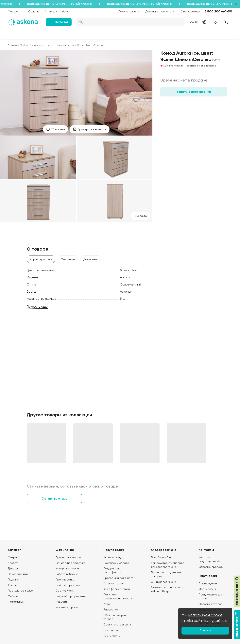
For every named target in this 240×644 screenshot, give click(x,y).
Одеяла (13, 585)
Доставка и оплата (116, 563)
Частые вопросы (67, 607)
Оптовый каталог (210, 604)
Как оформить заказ (117, 589)
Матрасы (14, 557)
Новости (61, 602)
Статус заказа (190, 11)
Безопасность (113, 630)
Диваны (13, 568)
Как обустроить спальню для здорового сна (168, 565)
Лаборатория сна (68, 585)
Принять (205, 630)
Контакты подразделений (209, 559)
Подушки (14, 579)
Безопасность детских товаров (166, 574)
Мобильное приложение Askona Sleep (167, 589)
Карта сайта (112, 636)
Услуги (66, 11)
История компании (68, 568)
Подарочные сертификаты (112, 570)
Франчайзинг (207, 589)
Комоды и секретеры (44, 45)
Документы (91, 259)
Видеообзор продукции (71, 596)
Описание (68, 259)
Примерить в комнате (90, 129)
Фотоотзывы (16, 602)
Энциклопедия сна (164, 582)
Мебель (24, 45)
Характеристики (41, 259)
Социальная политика (70, 563)
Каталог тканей (114, 583)
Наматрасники (18, 574)
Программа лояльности (119, 578)
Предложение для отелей (211, 596)
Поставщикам (208, 583)
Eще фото (140, 216)
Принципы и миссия (69, 557)
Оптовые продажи (211, 567)
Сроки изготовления (117, 624)
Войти (193, 22)
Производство (65, 579)
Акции (51, 11)
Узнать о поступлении (194, 92)
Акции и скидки (113, 557)
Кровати (14, 563)
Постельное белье (20, 591)
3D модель (55, 129)
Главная (13, 45)
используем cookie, (206, 615)
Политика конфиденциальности (118, 596)
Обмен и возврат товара (115, 617)
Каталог (59, 22)
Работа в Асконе (67, 574)
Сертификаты (65, 591)
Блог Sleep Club (162, 557)
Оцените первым (171, 66)
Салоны (34, 11)
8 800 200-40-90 (218, 11)
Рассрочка (111, 609)
